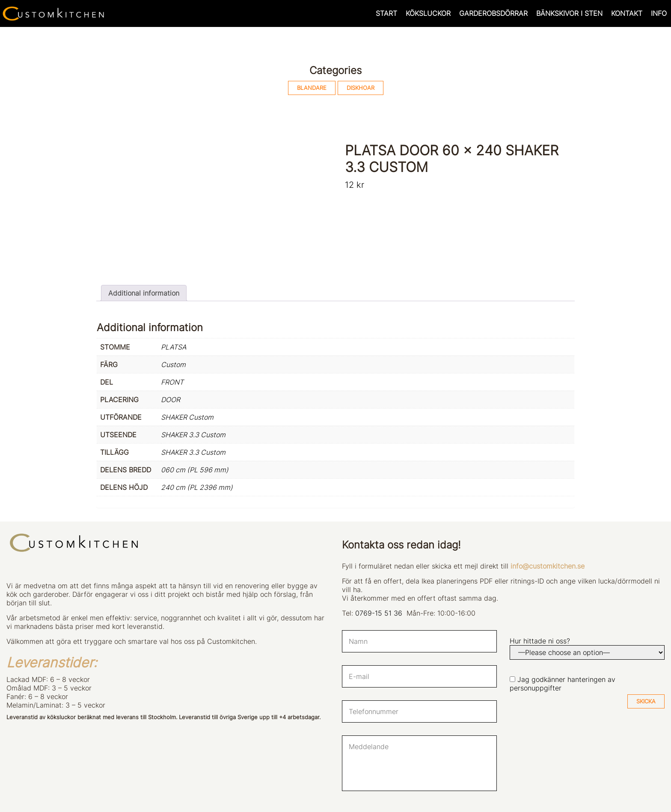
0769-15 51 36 (379, 613)
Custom (173, 365)
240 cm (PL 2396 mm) (197, 487)
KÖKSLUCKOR (428, 13)
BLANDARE (312, 88)
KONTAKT (627, 13)
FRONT (172, 382)
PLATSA (174, 347)
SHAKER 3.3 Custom (193, 435)
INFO (659, 13)
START (386, 13)
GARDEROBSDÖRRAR (493, 13)
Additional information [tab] (144, 293)
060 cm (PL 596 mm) (195, 470)
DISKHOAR (361, 88)
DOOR (171, 400)
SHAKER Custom (187, 417)
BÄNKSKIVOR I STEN (569, 13)
